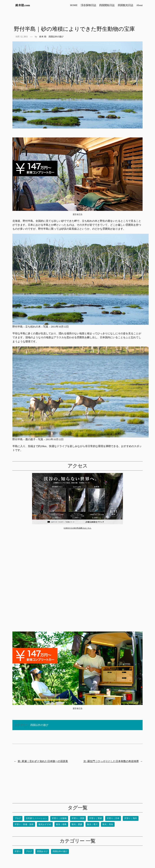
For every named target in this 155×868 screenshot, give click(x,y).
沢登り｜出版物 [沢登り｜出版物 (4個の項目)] (59, 818)
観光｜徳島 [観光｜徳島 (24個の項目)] (61, 824)
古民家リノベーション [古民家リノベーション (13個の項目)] (36, 818)
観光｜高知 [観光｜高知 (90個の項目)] (108, 824)
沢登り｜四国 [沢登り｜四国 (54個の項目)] (78, 818)
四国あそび (42, 851)
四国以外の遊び (56, 37)
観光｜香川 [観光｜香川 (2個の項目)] (92, 824)
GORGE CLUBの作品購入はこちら (78, 528)
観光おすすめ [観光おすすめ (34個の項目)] (45, 824)
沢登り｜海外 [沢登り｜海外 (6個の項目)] (131, 818)
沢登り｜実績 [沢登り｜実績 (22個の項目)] (96, 818)
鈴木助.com (23, 5)
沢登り (18, 851)
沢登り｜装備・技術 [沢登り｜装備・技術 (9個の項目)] (24, 824)
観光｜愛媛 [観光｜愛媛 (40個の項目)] (77, 824)
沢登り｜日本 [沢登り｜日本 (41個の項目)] (113, 818)
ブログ (29, 851)
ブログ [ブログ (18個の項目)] (18, 818)
